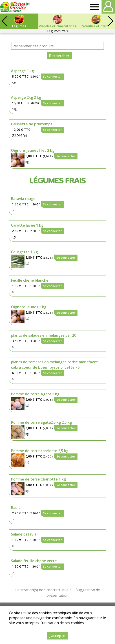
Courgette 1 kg (24, 252)
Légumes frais (57, 31)
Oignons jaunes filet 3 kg (33, 150)
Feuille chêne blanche (30, 280)
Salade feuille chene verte (34, 561)
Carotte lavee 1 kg (27, 225)
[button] (111, 21)
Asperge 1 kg (22, 71)
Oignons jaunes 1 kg (29, 307)
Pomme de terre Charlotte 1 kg (38, 479)
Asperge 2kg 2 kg (26, 97)
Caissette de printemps (32, 124)
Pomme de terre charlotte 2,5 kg (40, 451)
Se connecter (52, 76)
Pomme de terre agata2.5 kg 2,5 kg (41, 422)
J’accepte (57, 636)
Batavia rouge (23, 199)
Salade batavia (24, 534)
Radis (16, 508)
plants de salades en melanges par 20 (44, 335)
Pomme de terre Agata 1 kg (35, 394)
